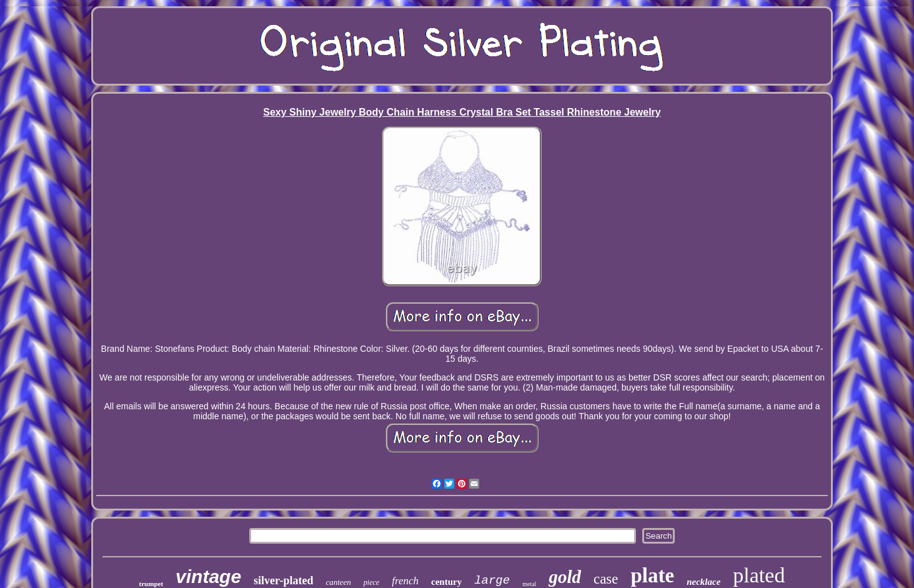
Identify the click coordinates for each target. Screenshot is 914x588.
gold (565, 577)
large (492, 581)
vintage (208, 576)
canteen (338, 582)
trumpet (152, 584)
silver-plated (283, 581)
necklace (703, 582)
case (606, 579)
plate (653, 576)
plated (759, 575)
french (405, 581)
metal (529, 584)
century (446, 582)
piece (371, 582)
